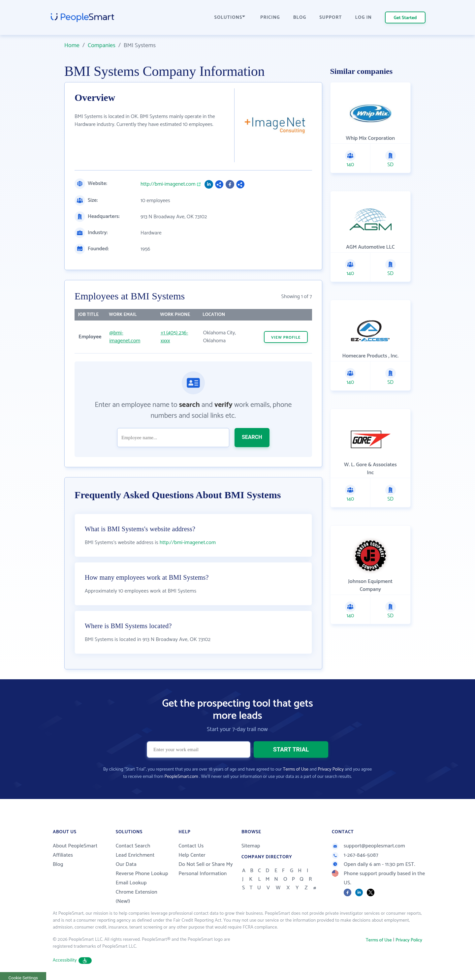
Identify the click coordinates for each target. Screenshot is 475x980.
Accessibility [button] (72, 960)
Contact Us (191, 846)
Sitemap (251, 846)
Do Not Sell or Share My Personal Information (206, 869)
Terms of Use (296, 769)
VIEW (286, 337)
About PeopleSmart (75, 846)
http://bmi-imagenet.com (168, 184)
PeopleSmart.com (181, 777)
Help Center (192, 855)
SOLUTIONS (230, 18)
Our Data (126, 864)
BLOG (300, 18)
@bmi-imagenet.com (125, 337)
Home (72, 46)
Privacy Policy (331, 769)
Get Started (405, 18)
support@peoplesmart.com (368, 846)
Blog (58, 864)
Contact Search (133, 846)
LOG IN (364, 18)
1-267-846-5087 (355, 855)
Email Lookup (131, 883)
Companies (102, 46)
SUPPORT (331, 18)
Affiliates (63, 855)
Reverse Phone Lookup (142, 874)
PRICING (270, 18)
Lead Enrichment (135, 855)
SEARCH (252, 437)
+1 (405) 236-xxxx (174, 337)
